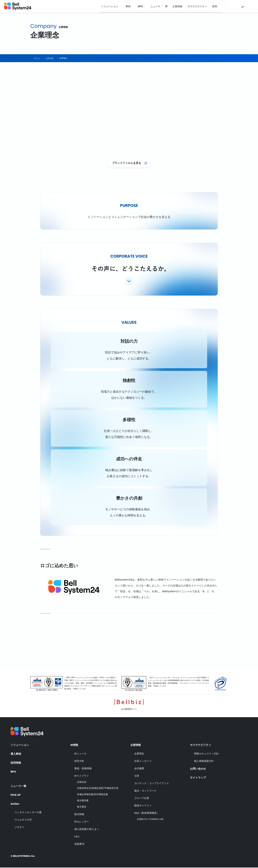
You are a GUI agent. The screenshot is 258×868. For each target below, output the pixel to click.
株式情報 (79, 815)
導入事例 (16, 754)
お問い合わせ (198, 769)
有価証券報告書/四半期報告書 (93, 795)
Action (15, 803)
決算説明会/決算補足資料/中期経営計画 (98, 789)
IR (168, 7)
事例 (131, 7)
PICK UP (16, 794)
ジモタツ (19, 827)
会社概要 (139, 769)
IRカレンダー (82, 822)
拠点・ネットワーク (145, 791)
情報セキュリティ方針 (206, 754)
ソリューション (112, 7)
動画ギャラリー (143, 806)
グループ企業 (142, 798)
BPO (143, 7)
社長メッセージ (143, 761)
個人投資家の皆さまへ (87, 829)
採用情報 (16, 763)
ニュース (158, 7)
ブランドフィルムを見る (127, 163)
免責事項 (79, 844)
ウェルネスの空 (23, 820)
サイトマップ (198, 778)
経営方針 (79, 761)
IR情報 (74, 745)
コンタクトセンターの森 (28, 812)
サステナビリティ (198, 7)
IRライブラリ (82, 776)
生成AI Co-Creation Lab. (150, 819)
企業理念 (139, 754)
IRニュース (80, 754)
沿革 (137, 776)
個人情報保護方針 (204, 761)
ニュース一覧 (18, 786)
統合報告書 (83, 801)
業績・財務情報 (83, 769)
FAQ (77, 837)
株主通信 (82, 807)
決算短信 (82, 782)
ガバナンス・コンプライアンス (152, 784)
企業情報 (179, 7)
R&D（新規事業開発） (147, 813)
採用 (215, 7)
